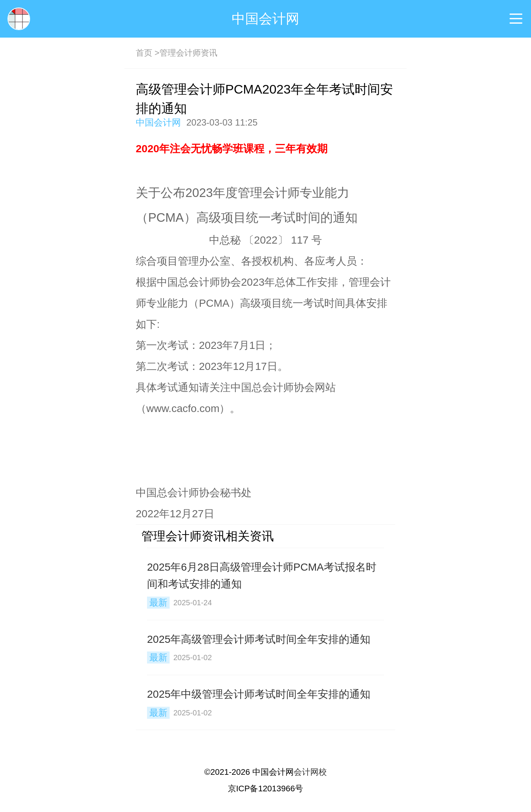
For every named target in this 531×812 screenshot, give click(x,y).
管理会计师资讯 (188, 53)
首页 (144, 53)
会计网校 (310, 772)
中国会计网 (265, 19)
